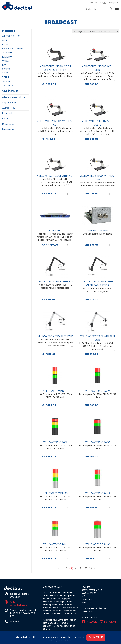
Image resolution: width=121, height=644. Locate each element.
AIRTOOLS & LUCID (11, 36)
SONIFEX (6, 69)
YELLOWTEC (8, 85)
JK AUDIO (7, 52)
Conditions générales (94, 609)
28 (91, 568)
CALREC (6, 44)
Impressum (87, 612)
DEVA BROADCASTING (13, 48)
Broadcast (7, 113)
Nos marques (89, 593)
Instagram (110, 622)
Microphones (8, 124)
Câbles (6, 118)
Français (114, 3)
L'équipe (86, 587)
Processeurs (8, 129)
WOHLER (6, 81)
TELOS (5, 73)
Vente (12, 602)
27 (86, 568)
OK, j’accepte (96, 637)
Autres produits (10, 108)
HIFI (83, 596)
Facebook (91, 622)
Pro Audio (87, 599)
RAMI (5, 65)
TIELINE (6, 77)
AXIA (5, 40)
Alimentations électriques (15, 97)
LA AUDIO (7, 57)
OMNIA (6, 61)
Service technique (18, 605)
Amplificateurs (9, 102)
